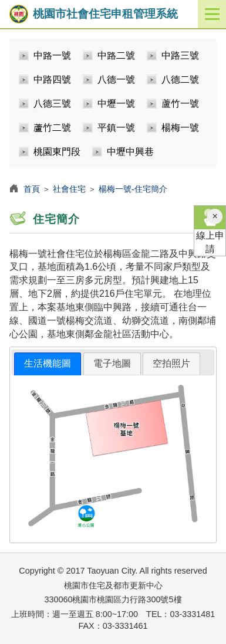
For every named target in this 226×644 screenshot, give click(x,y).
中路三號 (180, 55)
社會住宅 (69, 189)
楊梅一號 (180, 128)
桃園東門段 (57, 152)
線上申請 (210, 230)
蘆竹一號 (180, 104)
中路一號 (52, 55)
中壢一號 (116, 104)
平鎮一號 (116, 128)
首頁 (32, 189)
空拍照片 (171, 363)
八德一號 (116, 79)
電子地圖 (112, 363)
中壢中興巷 (130, 152)
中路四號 (52, 79)
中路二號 (116, 55)
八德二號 (180, 79)
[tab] (48, 364)
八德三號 (52, 104)
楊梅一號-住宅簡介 (133, 189)
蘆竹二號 (52, 128)
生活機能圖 (48, 363)
